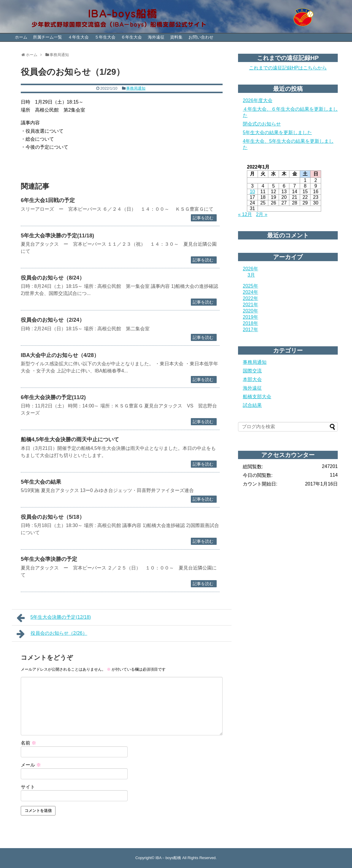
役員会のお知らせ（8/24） (53, 278)
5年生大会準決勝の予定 (49, 559)
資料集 (176, 37)
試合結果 (252, 405)
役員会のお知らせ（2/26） (52, 634)
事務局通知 (136, 88)
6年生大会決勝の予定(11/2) (53, 397)
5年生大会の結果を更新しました (277, 132)
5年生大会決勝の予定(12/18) (54, 618)
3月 (251, 275)
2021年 (250, 305)
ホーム (21, 37)
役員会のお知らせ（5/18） (53, 517)
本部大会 (252, 379)
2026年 (250, 269)
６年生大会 (131, 37)
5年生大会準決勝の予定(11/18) (57, 236)
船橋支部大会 (257, 397)
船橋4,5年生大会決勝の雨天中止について (70, 439)
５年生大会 (105, 37)
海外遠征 (156, 37)
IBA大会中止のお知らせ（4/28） (60, 355)
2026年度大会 (258, 100)
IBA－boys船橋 (168, 858)
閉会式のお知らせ (262, 124)
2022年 (250, 298)
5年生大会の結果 (41, 482)
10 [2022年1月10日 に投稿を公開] (252, 192)
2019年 (250, 317)
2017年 (250, 330)
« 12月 (245, 214)
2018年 (250, 323)
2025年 (250, 286)
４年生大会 (78, 37)
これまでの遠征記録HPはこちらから (288, 68)
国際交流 (252, 371)
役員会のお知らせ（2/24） (53, 320)
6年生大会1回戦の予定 (48, 200)
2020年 (250, 311)
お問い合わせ (201, 37)
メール (31, 765)
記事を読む (203, 218)
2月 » (262, 214)
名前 (28, 743)
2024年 (250, 292)
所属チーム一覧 (47, 37)
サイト (28, 787)
